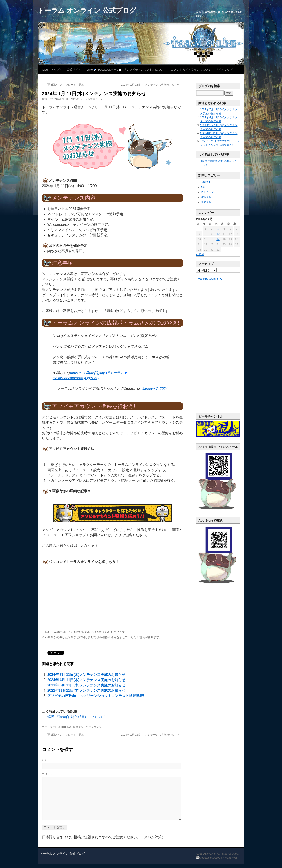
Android (61, 727)
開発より (206, 202)
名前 (45, 760)
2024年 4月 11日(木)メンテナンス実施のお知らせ (86, 680)
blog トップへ (52, 70)
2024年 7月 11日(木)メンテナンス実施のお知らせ (86, 675)
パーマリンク (94, 727)
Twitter (90, 70)
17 (218, 239)
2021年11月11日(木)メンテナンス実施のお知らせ (86, 690)
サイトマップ (224, 70)
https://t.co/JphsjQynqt (88, 373)
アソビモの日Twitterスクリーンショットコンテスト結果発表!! (96, 696)
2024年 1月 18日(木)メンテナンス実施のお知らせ (152, 85)
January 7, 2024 (155, 389)
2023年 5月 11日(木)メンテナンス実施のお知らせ (86, 685)
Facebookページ (109, 70)
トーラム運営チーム (92, 99)
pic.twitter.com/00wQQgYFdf (75, 378)
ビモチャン (207, 192)
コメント (47, 774)
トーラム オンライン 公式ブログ (87, 10)
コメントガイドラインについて (191, 70)
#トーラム (116, 373)
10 (218, 234)
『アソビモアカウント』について (145, 70)
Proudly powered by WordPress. (219, 858)
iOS (70, 727)
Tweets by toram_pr (208, 279)
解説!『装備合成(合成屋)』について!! (76, 717)
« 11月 (200, 254)
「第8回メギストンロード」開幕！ (64, 85)
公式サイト (74, 70)
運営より (78, 727)
